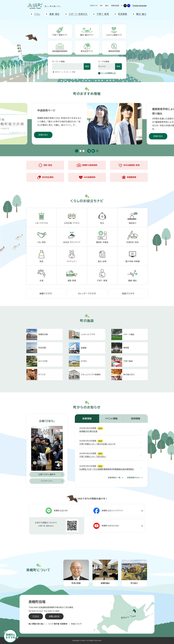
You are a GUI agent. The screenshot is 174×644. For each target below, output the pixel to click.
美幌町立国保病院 (87, 165)
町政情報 (123, 14)
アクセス (36, 616)
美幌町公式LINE (57, 511)
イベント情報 (111, 419)
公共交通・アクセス (72, 217)
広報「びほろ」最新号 (47, 474)
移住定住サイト (87, 48)
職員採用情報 (114, 48)
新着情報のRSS (134, 478)
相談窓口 (133, 217)
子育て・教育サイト (60, 31)
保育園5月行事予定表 (88, 431)
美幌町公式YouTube (106, 526)
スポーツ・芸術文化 (78, 14)
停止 (97, 151)
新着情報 (87, 419)
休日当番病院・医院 (129, 165)
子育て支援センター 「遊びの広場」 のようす (97, 444)
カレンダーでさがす (87, 294)
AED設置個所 (87, 177)
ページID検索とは (107, 73)
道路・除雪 (72, 275)
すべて (58, 72)
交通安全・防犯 (133, 236)
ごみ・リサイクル (42, 217)
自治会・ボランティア (72, 236)
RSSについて (76, 624)
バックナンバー (47, 481)
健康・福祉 (55, 14)
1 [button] (77, 151)
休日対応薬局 (45, 177)
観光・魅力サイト (87, 31)
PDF (74, 72)
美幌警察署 (129, 177)
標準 (101, 6)
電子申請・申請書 (133, 256)
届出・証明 (102, 256)
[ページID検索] (107, 66)
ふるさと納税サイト (114, 31)
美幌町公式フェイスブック (108, 511)
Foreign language (140, 6)
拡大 (107, 6)
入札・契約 (41, 236)
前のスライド (89, 151)
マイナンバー (72, 256)
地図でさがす (128, 294)
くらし (37, 14)
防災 (102, 217)
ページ (66, 72)
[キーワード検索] (68, 66)
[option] (87, 124)
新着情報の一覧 (114, 478)
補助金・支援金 (102, 236)
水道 (41, 275)
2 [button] (80, 151)
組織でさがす (46, 294)
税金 (41, 256)
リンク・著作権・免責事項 (58, 624)
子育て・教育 (103, 14)
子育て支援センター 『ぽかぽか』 (93, 457)
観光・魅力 (141, 14)
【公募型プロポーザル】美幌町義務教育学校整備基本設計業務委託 (107, 469)
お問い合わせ (54, 616)
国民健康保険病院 (60, 48)
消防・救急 (45, 165)
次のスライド (93, 151)
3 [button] (83, 151)
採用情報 (136, 419)
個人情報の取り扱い (37, 624)
